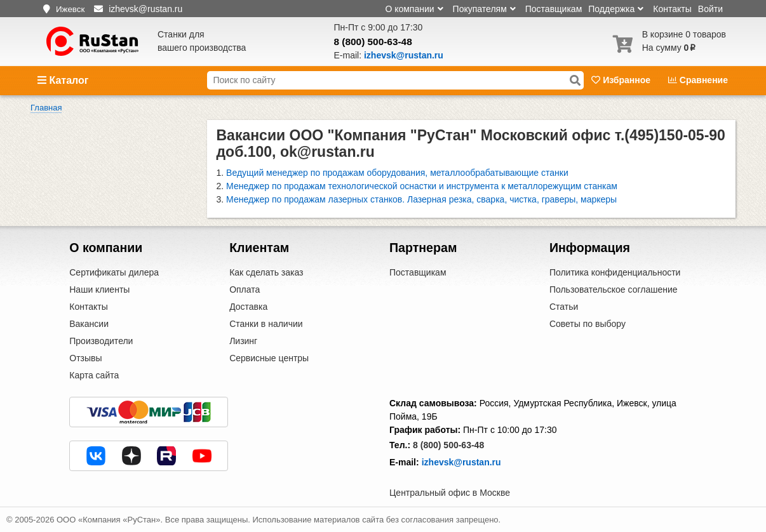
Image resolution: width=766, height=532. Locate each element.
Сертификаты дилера (114, 272)
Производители (101, 341)
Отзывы (85, 358)
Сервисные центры (269, 358)
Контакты (672, 9)
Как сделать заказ (266, 272)
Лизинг (243, 341)
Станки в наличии (266, 324)
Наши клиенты (99, 289)
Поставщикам (554, 9)
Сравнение (698, 80)
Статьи (564, 307)
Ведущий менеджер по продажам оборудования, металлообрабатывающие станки (397, 173)
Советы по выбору (588, 324)
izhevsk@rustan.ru (461, 462)
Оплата (245, 289)
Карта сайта (94, 375)
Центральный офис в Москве (450, 493)
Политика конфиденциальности (615, 272)
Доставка (248, 307)
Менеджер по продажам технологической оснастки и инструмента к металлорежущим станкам (422, 186)
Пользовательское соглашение (614, 289)
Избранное (622, 80)
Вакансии (89, 324)
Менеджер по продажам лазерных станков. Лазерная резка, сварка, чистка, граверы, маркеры (421, 199)
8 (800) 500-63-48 (373, 42)
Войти (710, 9)
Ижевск (70, 9)
